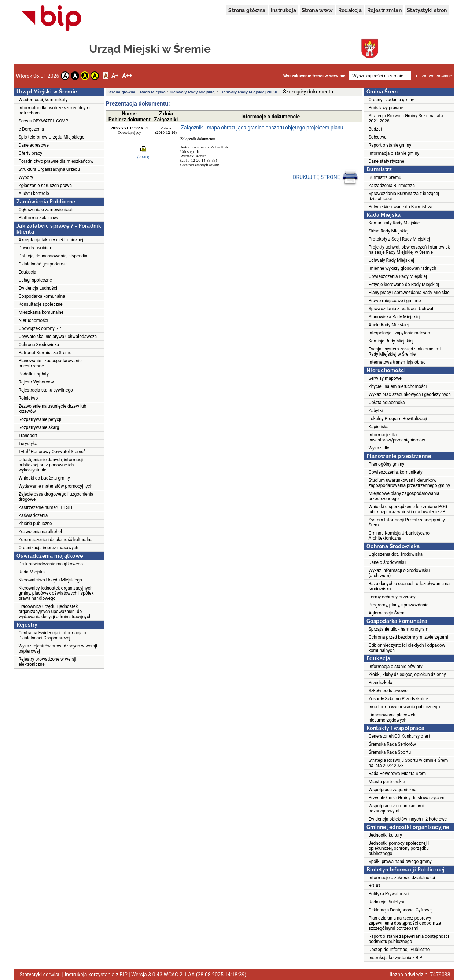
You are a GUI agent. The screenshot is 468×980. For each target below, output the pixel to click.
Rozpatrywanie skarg (39, 427)
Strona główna (247, 10)
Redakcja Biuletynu (387, 902)
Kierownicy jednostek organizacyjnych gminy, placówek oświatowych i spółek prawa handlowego (56, 593)
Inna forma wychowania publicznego (404, 707)
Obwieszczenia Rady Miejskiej (398, 276)
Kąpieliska (379, 427)
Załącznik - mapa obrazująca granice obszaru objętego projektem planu (262, 128)
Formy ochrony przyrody (392, 597)
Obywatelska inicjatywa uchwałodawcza (58, 337)
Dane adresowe (34, 145)
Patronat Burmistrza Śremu (45, 353)
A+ (115, 76)
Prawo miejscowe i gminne (395, 301)
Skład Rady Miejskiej (389, 231)
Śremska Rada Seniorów (393, 744)
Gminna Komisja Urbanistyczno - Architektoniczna (400, 536)
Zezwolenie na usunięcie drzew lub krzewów (53, 409)
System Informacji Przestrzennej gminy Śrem (407, 522)
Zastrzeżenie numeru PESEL (46, 507)
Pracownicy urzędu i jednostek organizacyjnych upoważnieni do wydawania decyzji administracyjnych (55, 612)
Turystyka (28, 444)
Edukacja (27, 272)
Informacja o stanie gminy (394, 153)
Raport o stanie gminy (390, 145)
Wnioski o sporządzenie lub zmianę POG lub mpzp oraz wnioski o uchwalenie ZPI (408, 509)
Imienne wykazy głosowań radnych (403, 268)
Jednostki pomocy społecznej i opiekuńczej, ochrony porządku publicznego (399, 848)
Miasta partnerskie (387, 782)
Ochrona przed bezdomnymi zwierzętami (408, 637)
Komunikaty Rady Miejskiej (395, 223)
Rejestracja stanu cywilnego (46, 390)
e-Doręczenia (31, 129)
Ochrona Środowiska (39, 345)
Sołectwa (378, 137)
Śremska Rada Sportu (390, 752)
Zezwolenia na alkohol (40, 532)
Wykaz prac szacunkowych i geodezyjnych (410, 394)
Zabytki (376, 411)
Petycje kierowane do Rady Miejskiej (404, 285)
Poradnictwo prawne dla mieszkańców (56, 161)
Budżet (375, 129)
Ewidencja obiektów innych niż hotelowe (408, 819)
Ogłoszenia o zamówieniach (46, 210)
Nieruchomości (34, 320)
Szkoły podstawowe (388, 691)
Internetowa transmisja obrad (397, 362)
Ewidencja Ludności (38, 288)
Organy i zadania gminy (391, 100)
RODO (375, 886)
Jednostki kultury (385, 835)
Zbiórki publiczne (35, 524)
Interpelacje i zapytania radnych (399, 333)
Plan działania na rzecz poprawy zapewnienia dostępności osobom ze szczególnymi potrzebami (405, 923)
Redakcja (350, 10)
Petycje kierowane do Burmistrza (401, 207)
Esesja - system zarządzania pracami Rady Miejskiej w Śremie (405, 352)
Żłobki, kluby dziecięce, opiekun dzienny (407, 675)
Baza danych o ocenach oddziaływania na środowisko (409, 586)
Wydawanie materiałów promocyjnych (56, 486)
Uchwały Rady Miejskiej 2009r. (249, 92)
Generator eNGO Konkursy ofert (399, 736)
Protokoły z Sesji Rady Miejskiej (399, 239)
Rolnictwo (28, 398)
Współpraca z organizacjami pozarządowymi (396, 808)
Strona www (317, 10)
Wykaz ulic (379, 448)
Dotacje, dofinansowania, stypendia (53, 256)
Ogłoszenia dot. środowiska (396, 554)
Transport (28, 436)
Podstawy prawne (386, 108)
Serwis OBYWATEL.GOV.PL (45, 121)
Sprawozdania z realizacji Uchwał (401, 309)
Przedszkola (381, 683)
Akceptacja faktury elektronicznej (51, 240)
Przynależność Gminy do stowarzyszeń (407, 798)
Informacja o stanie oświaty (396, 667)
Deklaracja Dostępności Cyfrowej (401, 910)
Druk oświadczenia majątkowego (51, 564)
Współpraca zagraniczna (393, 790)
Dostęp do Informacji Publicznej (400, 950)
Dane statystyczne (387, 161)
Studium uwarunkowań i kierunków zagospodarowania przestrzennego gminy (410, 483)
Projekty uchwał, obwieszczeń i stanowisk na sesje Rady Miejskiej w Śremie (409, 250)
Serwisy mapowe (385, 378)
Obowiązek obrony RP (40, 328)
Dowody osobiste (36, 248)
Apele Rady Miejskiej (389, 325)
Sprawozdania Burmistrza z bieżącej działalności (404, 196)
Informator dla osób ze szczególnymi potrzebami (55, 110)
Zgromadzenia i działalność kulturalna (56, 540)
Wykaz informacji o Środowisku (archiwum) (399, 573)
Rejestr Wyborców (36, 382)
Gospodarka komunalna (42, 296)
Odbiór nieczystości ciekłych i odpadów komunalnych (407, 648)
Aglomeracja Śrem (387, 613)
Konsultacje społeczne (41, 304)
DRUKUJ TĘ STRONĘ (326, 177)
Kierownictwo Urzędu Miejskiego (50, 580)
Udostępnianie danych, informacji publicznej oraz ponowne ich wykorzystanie (51, 465)
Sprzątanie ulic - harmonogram (399, 629)
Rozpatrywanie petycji (40, 419)
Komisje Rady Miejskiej (391, 341)
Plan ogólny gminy (387, 464)
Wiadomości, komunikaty (43, 100)
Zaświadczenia (33, 515)
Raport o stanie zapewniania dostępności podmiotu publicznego (409, 939)
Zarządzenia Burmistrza (392, 186)
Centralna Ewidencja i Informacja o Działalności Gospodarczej (53, 635)
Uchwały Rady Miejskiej (193, 92)
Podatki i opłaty (34, 374)
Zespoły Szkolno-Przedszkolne (398, 699)
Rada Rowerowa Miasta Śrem (397, 774)
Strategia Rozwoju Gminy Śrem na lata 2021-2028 (406, 118)
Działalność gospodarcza (43, 264)
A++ (127, 76)
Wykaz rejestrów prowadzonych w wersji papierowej (58, 649)
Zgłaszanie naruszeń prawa (45, 186)
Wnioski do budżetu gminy (44, 478)
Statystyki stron (427, 10)
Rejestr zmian (384, 10)
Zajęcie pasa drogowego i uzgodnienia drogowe (56, 497)
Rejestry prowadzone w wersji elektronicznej (48, 662)
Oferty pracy (31, 153)
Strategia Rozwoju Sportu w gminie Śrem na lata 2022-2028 (408, 763)
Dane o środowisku (387, 562)
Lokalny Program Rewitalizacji (398, 419)
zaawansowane (437, 76)
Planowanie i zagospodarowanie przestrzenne (50, 363)
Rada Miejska (32, 572)
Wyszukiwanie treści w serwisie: (315, 76)
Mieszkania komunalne (41, 312)
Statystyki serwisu (40, 975)
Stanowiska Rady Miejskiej (395, 317)
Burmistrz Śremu (385, 177)
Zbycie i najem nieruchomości (398, 386)
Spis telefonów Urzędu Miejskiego (52, 137)
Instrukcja (284, 10)
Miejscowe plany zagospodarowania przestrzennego (404, 496)
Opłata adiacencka (387, 403)
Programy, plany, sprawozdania (399, 605)
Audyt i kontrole (34, 194)
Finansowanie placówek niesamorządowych (392, 717)
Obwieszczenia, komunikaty (396, 472)
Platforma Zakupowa (39, 218)
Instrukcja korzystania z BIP (396, 958)
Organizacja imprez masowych (49, 548)
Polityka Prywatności (389, 894)
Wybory (26, 177)
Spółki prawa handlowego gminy (400, 862)
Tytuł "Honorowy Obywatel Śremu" (52, 452)
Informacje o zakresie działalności (402, 878)
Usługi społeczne (35, 280)
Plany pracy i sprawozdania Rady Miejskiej (410, 293)
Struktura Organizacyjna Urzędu (49, 169)
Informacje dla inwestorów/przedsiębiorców (397, 437)
